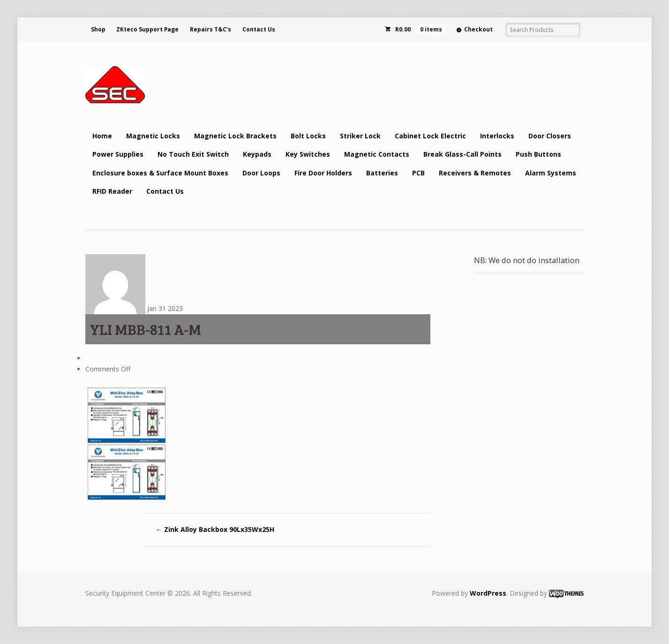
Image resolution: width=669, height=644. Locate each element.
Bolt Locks (308, 136)
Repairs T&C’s (210, 29)
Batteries (382, 173)
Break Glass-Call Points (462, 154)
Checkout (478, 29)
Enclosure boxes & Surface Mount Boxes (160, 173)
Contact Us (259, 29)
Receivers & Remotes (475, 173)
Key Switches (308, 154)
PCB (418, 173)
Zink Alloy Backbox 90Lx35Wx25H (215, 529)
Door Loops (261, 173)
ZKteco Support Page (147, 29)
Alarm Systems (551, 173)
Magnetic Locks (153, 136)
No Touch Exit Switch (193, 154)
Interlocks (497, 136)
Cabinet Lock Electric (430, 136)
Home (102, 136)
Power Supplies (118, 154)
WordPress (488, 593)
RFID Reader (112, 191)
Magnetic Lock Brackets (235, 136)
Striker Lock (360, 136)
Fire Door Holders (323, 173)
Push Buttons (538, 154)
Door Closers (550, 136)
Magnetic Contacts (377, 154)
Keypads (257, 154)
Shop (98, 29)
